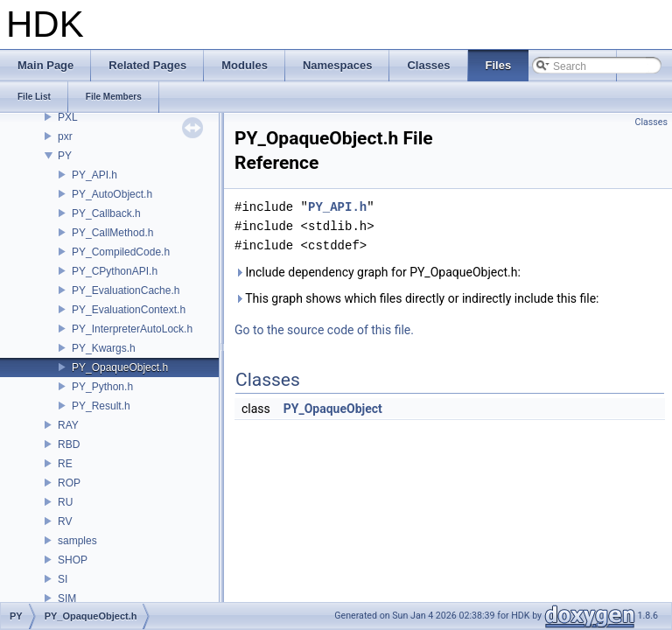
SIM (67, 598)
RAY (68, 425)
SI (63, 579)
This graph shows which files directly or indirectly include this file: (417, 298)
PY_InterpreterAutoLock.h (132, 329)
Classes (651, 122)
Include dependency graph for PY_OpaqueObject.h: (378, 272)
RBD (69, 444)
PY (65, 156)
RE (65, 464)
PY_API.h (94, 175)
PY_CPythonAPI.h (115, 271)
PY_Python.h (102, 387)
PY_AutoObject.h (112, 194)
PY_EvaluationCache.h (126, 290)
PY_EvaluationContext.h (129, 310)
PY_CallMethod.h (112, 233)
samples (77, 541)
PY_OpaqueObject (333, 409)
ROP (69, 483)
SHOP (73, 560)
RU (65, 502)
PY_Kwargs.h (104, 348)
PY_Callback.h (106, 213)
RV (65, 521)
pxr (65, 136)
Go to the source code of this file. (324, 330)
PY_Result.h (101, 406)
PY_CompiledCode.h (121, 252)
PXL (68, 117)
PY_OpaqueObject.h (120, 367)
